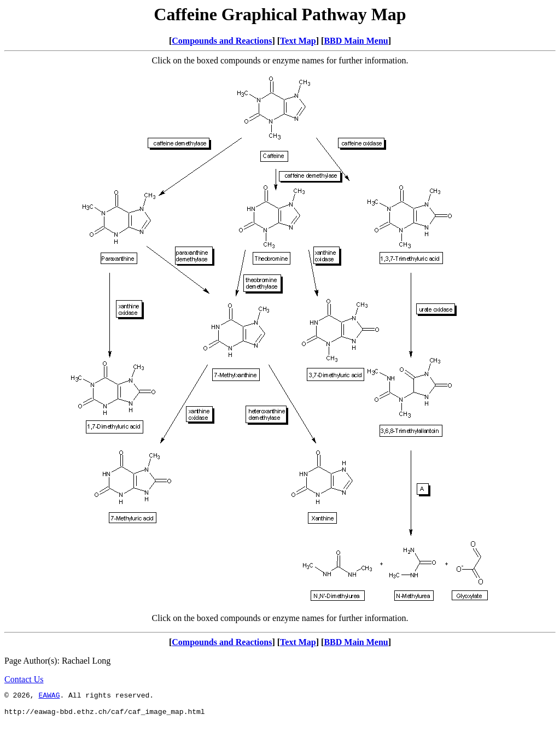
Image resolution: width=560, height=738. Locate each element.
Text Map (298, 41)
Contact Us (24, 679)
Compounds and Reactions (222, 41)
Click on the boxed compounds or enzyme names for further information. (280, 618)
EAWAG (49, 696)
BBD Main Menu (356, 41)
